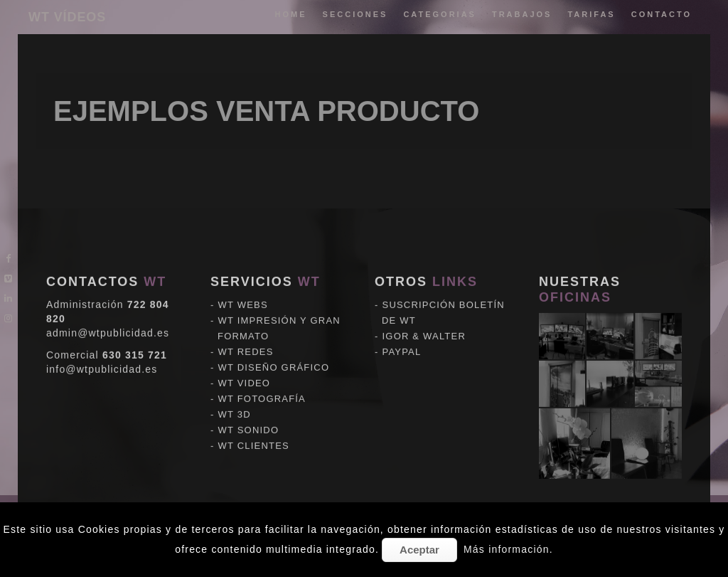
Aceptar (419, 550)
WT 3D (235, 392)
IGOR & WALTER (424, 314)
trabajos (522, 14)
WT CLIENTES (254, 424)
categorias (440, 14)
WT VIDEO (245, 361)
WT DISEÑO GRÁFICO (274, 345)
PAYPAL (402, 330)
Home (291, 14)
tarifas (591, 14)
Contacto (662, 14)
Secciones (355, 14)
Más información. (508, 549)
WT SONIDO (249, 408)
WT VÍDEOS (67, 17)
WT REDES (246, 330)
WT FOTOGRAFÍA (262, 377)
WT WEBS (243, 283)
